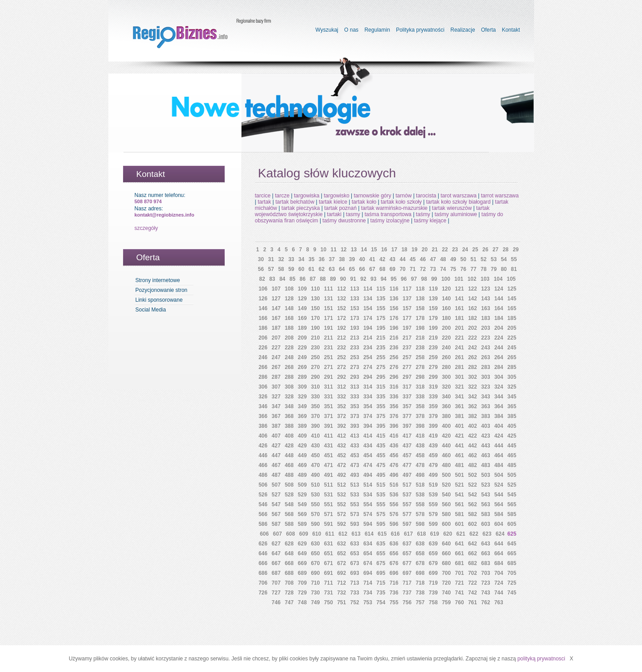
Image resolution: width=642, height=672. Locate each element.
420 (446, 436)
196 (394, 328)
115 (381, 289)
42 (382, 259)
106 (263, 289)
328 (289, 397)
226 (263, 348)
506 (263, 485)
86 (302, 279)
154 (368, 308)
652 (342, 553)
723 (486, 583)
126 (263, 299)
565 (512, 504)
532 (342, 495)
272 (342, 367)
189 (302, 328)
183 (486, 318)
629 (302, 544)
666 (263, 563)
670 (315, 563)
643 (486, 544)
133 (355, 299)
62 (322, 269)
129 (302, 299)
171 (329, 318)
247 (276, 357)
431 (329, 446)
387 (276, 426)
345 (512, 397)
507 (276, 485)
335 (381, 397)
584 (499, 514)
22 (445, 250)
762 (486, 602)
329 (302, 397)
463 (486, 455)
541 (460, 495)
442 (473, 446)
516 (394, 485)
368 (289, 416)
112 (342, 289)
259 (433, 357)
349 (302, 406)
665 (512, 553)
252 (342, 357)
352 (342, 406)
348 (289, 406)
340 (446, 397)
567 (276, 514)
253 (355, 357)
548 (289, 504)
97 (414, 279)
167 (276, 318)
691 (329, 573)
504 (499, 475)
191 (329, 328)
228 (289, 348)
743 (486, 593)
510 (315, 485)
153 (355, 308)
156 (394, 308)
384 (499, 416)
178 (420, 318)
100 (446, 279)
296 (394, 377)
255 (381, 357)
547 (276, 504)
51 (473, 259)
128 (289, 299)
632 (342, 544)
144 (499, 299)
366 (263, 416)
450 (315, 455)
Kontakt (511, 30)
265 (512, 357)
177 (407, 318)
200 (446, 328)
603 (486, 524)
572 (342, 514)
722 (473, 583)
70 (402, 269)
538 (420, 495)
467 (276, 465)
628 (289, 544)
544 (499, 495)
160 (446, 308)
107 (276, 289)
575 (381, 514)
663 (486, 553)
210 (315, 338)
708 (289, 583)
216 (394, 338)
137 (407, 299)
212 (342, 338)
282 (473, 367)
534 (368, 495)
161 (460, 308)
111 (329, 289)
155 (381, 308)
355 (381, 406)
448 (289, 455)
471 (329, 465)
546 (263, 504)
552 (342, 504)
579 (433, 514)
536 (394, 495)
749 (315, 602)
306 (263, 387)
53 (494, 259)
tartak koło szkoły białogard (459, 202)
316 (394, 387)
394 (368, 426)
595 (381, 524)
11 (333, 250)
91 (353, 279)
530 (315, 495)
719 (433, 583)
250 (315, 357)
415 (381, 436)
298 (420, 377)
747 (289, 602)
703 (486, 573)
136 (394, 299)
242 (473, 348)
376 (394, 416)
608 (291, 534)
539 (433, 495)
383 (486, 416)
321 (460, 387)
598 (420, 524)
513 (355, 485)
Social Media (151, 310)
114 (368, 289)
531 (329, 495)
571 (329, 514)
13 (354, 250)
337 (407, 397)
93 (373, 279)
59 (291, 269)
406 (263, 436)
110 (315, 289)
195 (381, 328)
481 (460, 465)
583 (486, 514)
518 (420, 485)
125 (512, 289)
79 (494, 269)
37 (331, 259)
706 (263, 583)
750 (329, 602)
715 (381, 583)
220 (446, 338)
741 (460, 593)
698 (420, 573)
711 (329, 583)
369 (302, 416)
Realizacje (463, 30)
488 (289, 475)
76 (463, 269)
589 (302, 524)
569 (302, 514)
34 (301, 259)
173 (355, 318)
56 (261, 269)
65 (352, 269)
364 (499, 406)
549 (302, 504)
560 (446, 504)
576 (394, 514)
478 (420, 465)
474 (368, 465)
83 (272, 279)
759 (446, 602)
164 (499, 308)
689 (302, 573)
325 (512, 387)
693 (355, 573)
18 (404, 250)
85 (292, 279)
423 (486, 436)
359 (433, 406)
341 (460, 397)
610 (317, 534)
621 (461, 534)
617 (408, 534)
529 (302, 495)
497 (407, 475)
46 (423, 259)
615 (382, 534)
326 (263, 397)
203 (486, 328)
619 (435, 534)
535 (381, 495)
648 (289, 553)
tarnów (403, 196)
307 (276, 387)
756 (407, 602)
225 (512, 338)
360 (446, 406)
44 (402, 259)
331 (329, 397)
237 (407, 348)
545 (512, 495)
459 (433, 455)
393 (355, 426)
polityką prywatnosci (541, 659)
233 (355, 348)
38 (342, 259)
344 (499, 397)
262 (473, 357)
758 (433, 602)
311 (329, 387)
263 (486, 357)
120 (446, 289)
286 (263, 377)
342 (473, 397)
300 (446, 377)
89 (333, 279)
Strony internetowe (158, 280)
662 (473, 553)
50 (463, 259)
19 (414, 250)
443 (486, 446)
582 (473, 514)
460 (446, 455)
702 (473, 573)
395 (381, 426)
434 (368, 446)
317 (407, 387)
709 (302, 583)
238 (420, 348)
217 (407, 338)
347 (276, 406)
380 (446, 416)
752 (355, 602)
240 (446, 348)
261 (460, 357)
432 (342, 446)
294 (368, 377)
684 (499, 563)
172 (342, 318)
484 (499, 465)
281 (460, 367)
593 (355, 524)
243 (486, 348)
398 (420, 426)
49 (453, 259)
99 (434, 279)
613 (356, 534)
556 (394, 504)
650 (315, 553)
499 (433, 475)
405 (512, 426)
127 (276, 299)
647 (276, 553)
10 (323, 250)
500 (446, 475)
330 (315, 397)
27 (496, 250)
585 (512, 514)
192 (342, 328)
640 (446, 544)
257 (407, 357)
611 (330, 534)
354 (368, 406)
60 (301, 269)
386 (263, 426)
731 (329, 593)
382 (473, 416)
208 (289, 338)
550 (315, 504)
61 (311, 269)
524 (499, 485)
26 (485, 250)
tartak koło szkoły (401, 202)
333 (355, 397)
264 (499, 357)
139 (433, 299)
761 (473, 602)
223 (486, 338)
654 (368, 553)
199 (433, 328)
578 (420, 514)
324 (499, 387)
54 (504, 259)
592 (342, 524)
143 (486, 299)
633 (355, 544)
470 (315, 465)
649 (302, 553)
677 (407, 563)
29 (516, 250)
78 (484, 269)
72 (423, 269)
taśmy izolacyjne (390, 221)
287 (276, 377)
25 (475, 250)
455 (381, 455)
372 (342, 416)
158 (420, 308)
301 (460, 377)
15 (374, 250)
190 (315, 328)
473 (355, 465)
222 (473, 338)
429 (302, 446)
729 (302, 593)
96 (404, 279)
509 (302, 485)
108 (289, 289)
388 (289, 426)
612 (343, 534)
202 (473, 328)
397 (407, 426)
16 (384, 250)
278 (420, 367)
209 (302, 338)
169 (302, 318)
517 (407, 485)
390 (315, 426)
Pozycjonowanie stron (162, 290)
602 (473, 524)
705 (512, 573)
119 (433, 289)
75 (453, 269)
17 (394, 250)
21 (435, 250)
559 (433, 504)
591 (329, 524)
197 (407, 328)
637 (407, 544)
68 (382, 269)
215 (381, 338)
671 (329, 563)
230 (315, 348)
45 (413, 259)
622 (474, 534)
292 (342, 377)
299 (433, 377)
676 (394, 563)
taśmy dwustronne (344, 221)
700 (446, 573)
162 (473, 308)
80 (504, 269)
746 (276, 602)
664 (499, 553)
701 (460, 573)
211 (329, 338)
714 (368, 583)
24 (465, 250)
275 (381, 367)
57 (271, 269)
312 (342, 387)
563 (486, 504)
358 (420, 406)
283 (486, 367)
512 (342, 485)
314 (368, 387)
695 (381, 573)
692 (342, 573)
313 (355, 387)
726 (263, 593)
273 (355, 367)
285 (512, 367)
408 (289, 436)
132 (342, 299)
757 (420, 602)
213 (355, 338)
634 (368, 544)
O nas (351, 30)
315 (381, 387)
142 (473, 299)
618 (421, 534)
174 (368, 318)
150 (315, 308)
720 (446, 583)
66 (362, 269)
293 (355, 377)
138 (420, 299)
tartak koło (364, 202)
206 (263, 338)
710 (315, 583)
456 (394, 455)
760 (460, 602)
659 (433, 553)
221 (460, 338)
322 (473, 387)
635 (381, 544)
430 (315, 446)
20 (425, 250)
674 (368, 563)
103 (485, 279)
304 (499, 377)
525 (512, 485)
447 (276, 455)
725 (512, 583)
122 (473, 289)
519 (433, 485)
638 (420, 544)
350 (315, 406)
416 (394, 436)
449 (302, 455)
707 (276, 583)
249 (302, 357)
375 (381, 416)
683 (486, 563)
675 (381, 563)
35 (311, 259)
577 (407, 514)
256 (394, 357)
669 (302, 563)
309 (302, 387)
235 (381, 348)
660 (446, 553)
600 (446, 524)
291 (329, 377)
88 (323, 279)
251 (329, 357)
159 (433, 308)
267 (276, 367)
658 (420, 553)
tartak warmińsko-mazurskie (394, 208)
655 (381, 553)
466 (263, 465)
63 (331, 269)
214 (368, 338)
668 (289, 563)
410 (315, 436)
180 (446, 318)
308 (289, 387)
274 (368, 367)
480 (446, 465)
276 (394, 367)
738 (420, 593)
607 (277, 534)
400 (446, 426)
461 (460, 455)
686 (263, 573)
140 (446, 299)
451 (329, 455)
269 (302, 367)
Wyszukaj (327, 30)
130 (315, 299)
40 (362, 259)
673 (355, 563)
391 (329, 426)
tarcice (263, 196)
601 (460, 524)
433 (355, 446)
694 (368, 573)
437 (407, 446)
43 (393, 259)
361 (460, 406)
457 (407, 455)
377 (407, 416)
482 (473, 465)
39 (352, 259)
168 (289, 318)
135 (381, 299)
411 (329, 436)
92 (363, 279)
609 (304, 534)
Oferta (488, 30)
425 (512, 436)
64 (342, 269)
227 (276, 348)
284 (499, 367)
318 (420, 387)
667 (276, 563)
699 (433, 573)
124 (499, 289)
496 (394, 475)
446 (263, 455)
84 (282, 279)
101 (459, 279)
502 (473, 475)
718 (420, 583)
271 (329, 367)
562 (473, 504)
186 (263, 328)
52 (484, 259)
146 (263, 308)
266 (263, 367)
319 (433, 387)
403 (486, 426)
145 (512, 299)
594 (368, 524)
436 (394, 446)
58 (281, 269)
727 (276, 593)
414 (368, 436)
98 (424, 279)
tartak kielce (333, 202)
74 (443, 269)
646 (263, 553)
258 (420, 357)
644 (499, 544)
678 (420, 563)
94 (384, 279)
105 (511, 279)
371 (329, 416)
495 (381, 475)
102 (472, 279)
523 (486, 485)
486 (263, 475)
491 (329, 475)
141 (460, 299)
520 (446, 485)
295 (381, 377)
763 (499, 602)
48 (443, 259)
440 (446, 446)
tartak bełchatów (295, 202)
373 (355, 416)
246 (263, 357)
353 (355, 406)
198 (420, 328)
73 (433, 269)
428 (289, 446)
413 (355, 436)
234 (368, 348)
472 (342, 465)
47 (433, 259)
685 (512, 563)
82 (262, 279)
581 (460, 514)
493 (355, 475)
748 (302, 602)
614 (369, 534)
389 (302, 426)
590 (315, 524)
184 (499, 318)
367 (276, 416)
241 (460, 348)
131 (329, 299)
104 (498, 279)
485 (512, 465)
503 (486, 475)
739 (433, 593)
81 (514, 269)
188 (289, 328)
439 (433, 446)
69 (393, 269)
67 (372, 269)
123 (486, 289)
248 (289, 357)
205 (512, 328)
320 (446, 387)
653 (355, 553)
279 (433, 367)
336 (394, 397)
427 (276, 446)
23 (455, 250)
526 (263, 495)
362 (473, 406)
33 (291, 259)
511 (329, 485)
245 (512, 348)
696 (394, 573)
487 (276, 475)
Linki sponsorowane (159, 300)
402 (473, 426)
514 (368, 485)
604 (499, 524)
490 (315, 475)
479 (433, 465)
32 (281, 259)
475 (381, 465)
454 (368, 455)
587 (276, 524)
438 (420, 446)
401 (460, 426)
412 (342, 436)
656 (394, 553)
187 (276, 328)
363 (486, 406)
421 (460, 436)
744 (499, 593)
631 (329, 544)
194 (368, 328)
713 (355, 583)
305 (512, 377)
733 (355, 593)
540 (446, 495)
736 (394, 593)
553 (355, 504)
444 (499, 446)
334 (368, 397)
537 (407, 495)
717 (407, 583)
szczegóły (146, 228)
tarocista (426, 196)
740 (446, 593)
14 (364, 250)
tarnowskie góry (372, 196)
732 (342, 593)
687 (276, 573)
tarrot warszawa (500, 196)
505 (512, 475)
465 (512, 455)
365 (512, 406)
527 (276, 495)
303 (486, 377)
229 (302, 348)
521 (460, 485)
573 (355, 514)
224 (499, 338)
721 (460, 583)
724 (499, 583)
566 (263, 514)
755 (394, 602)
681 (460, 563)
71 (413, 269)
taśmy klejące (430, 221)
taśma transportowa (388, 214)
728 (289, 593)
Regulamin (377, 30)
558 (420, 504)
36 (322, 259)
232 (342, 348)
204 (499, 328)
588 (289, 524)
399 (433, 426)
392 (342, 426)
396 (394, 426)
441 (460, 446)
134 (368, 299)
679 (433, 563)
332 (342, 397)
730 (315, 593)
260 (446, 357)
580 (446, 514)
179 (433, 318)
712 (342, 583)
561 (460, 504)
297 (407, 377)
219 (433, 338)
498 (420, 475)
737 (407, 593)
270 (315, 367)
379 (433, 416)
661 (460, 553)
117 (407, 289)
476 (394, 465)
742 (473, 593)
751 (342, 602)
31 (271, 259)
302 (473, 377)
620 (448, 534)
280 (446, 367)
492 (342, 475)
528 (289, 495)
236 (394, 348)
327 (276, 397)
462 (473, 455)
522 (473, 485)
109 (302, 289)
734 (368, 593)
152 (342, 308)
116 (394, 289)
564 (499, 504)
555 (381, 504)
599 (433, 524)
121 (460, 289)
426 (263, 446)
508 (289, 485)
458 (420, 455)
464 (499, 455)
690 (315, 573)
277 (407, 367)
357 (407, 406)
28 (505, 250)
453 (355, 455)
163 (486, 308)
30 (261, 259)
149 (302, 308)
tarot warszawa (459, 196)
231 (329, 348)
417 (407, 436)
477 (407, 465)
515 (381, 485)
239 (433, 348)
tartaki (334, 214)
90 (343, 279)
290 (315, 377)
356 (394, 406)
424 (499, 436)
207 (276, 338)
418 (420, 436)
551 (329, 504)
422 (473, 436)
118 (420, 289)
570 (315, 514)
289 (302, 377)
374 (368, 416)
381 (460, 416)
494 (368, 475)
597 (407, 524)
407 (276, 436)
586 (263, 524)
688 (289, 573)
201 (460, 328)
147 (276, 308)
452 (342, 455)
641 (460, 544)
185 (512, 318)
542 (473, 495)
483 (486, 465)
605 (512, 524)
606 (264, 534)
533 (355, 495)
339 (433, 397)
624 (500, 534)
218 (420, 338)
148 (289, 308)
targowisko (336, 196)
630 (315, 544)
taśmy (423, 214)
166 (263, 318)
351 (329, 406)
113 (355, 289)
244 (499, 348)
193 (355, 328)
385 (512, 416)
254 (368, 357)
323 (486, 387)
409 (302, 436)
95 (393, 279)
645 (512, 544)
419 (433, 436)
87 (313, 279)
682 (473, 563)
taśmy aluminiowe (456, 214)
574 (368, 514)
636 (394, 544)
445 (512, 446)
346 (263, 406)
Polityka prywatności (420, 30)
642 (473, 544)
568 (289, 514)
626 (263, 544)
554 (368, 504)
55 (514, 259)
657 (407, 553)
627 (276, 544)
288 (289, 377)
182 (473, 318)
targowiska (307, 196)
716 (394, 583)
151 (329, 308)
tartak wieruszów (452, 208)
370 (315, 416)
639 (433, 544)
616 (395, 534)
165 (512, 308)
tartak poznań (340, 208)
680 (446, 563)
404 (499, 426)
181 (460, 318)
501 (460, 475)
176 (394, 318)
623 (487, 534)
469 (302, 465)
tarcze (282, 196)
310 (315, 387)
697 (407, 573)
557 (407, 504)
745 (512, 593)
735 (381, 593)
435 (381, 446)
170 (315, 318)
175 (381, 318)
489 (302, 475)
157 (407, 308)
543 (486, 495)
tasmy (353, 214)
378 (420, 416)
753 (368, 602)
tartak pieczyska (300, 208)
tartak (264, 202)
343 (486, 397)
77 (473, 269)
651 (329, 553)
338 (420, 397)
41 (372, 259)
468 (289, 465)
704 (499, 573)
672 (342, 563)
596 (394, 524)
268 (289, 367)
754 (381, 602)
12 (344, 250)
